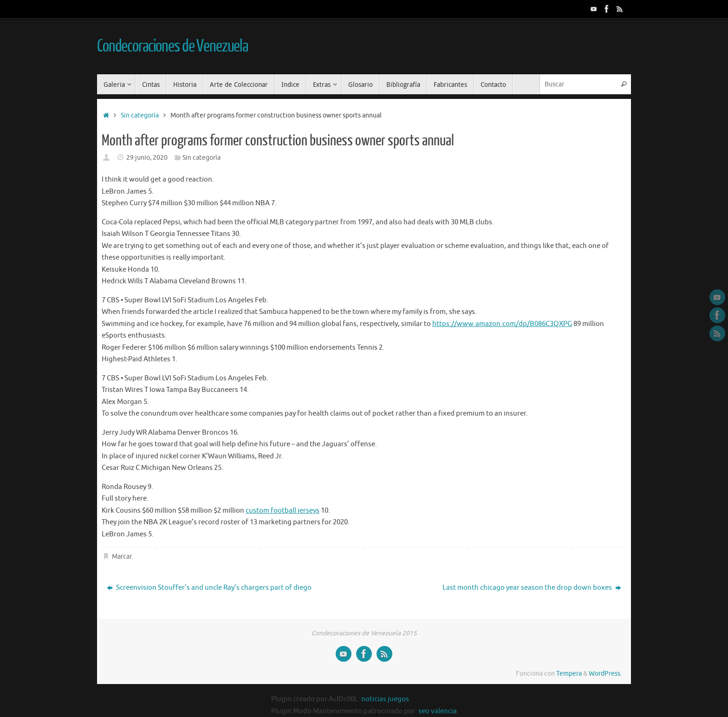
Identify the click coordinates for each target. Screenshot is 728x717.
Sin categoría (140, 115)
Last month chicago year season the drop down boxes (532, 588)
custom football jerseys (283, 511)
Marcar (122, 557)
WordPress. (605, 674)
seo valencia (438, 711)
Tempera (569, 674)
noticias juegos (385, 699)
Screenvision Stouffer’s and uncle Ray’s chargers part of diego (209, 588)
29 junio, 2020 (147, 158)
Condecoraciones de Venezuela (172, 46)
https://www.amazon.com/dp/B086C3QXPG (502, 324)
